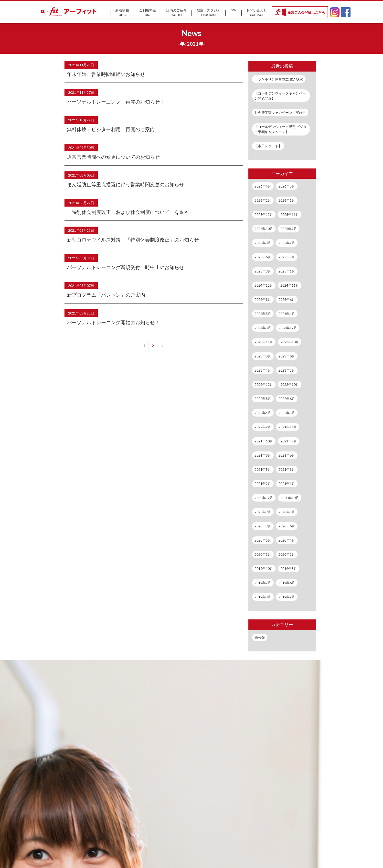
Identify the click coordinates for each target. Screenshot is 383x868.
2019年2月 (287, 597)
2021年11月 (288, 427)
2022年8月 (263, 399)
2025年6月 (263, 257)
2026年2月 (263, 200)
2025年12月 (264, 214)
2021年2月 (263, 484)
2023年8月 (263, 356)
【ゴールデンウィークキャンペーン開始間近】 (280, 96)
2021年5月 (263, 469)
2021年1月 (287, 484)
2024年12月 (264, 285)
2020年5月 (263, 540)
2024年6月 (287, 299)
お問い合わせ (257, 13)
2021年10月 (264, 441)
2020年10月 (290, 498)
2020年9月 (263, 512)
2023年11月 (264, 342)
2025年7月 (287, 243)
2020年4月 (287, 540)
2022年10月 (290, 384)
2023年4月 (263, 370)
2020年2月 (287, 554)
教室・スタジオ (209, 13)
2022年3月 (287, 413)
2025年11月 (290, 214)
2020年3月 (263, 554)
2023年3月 (287, 370)
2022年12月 (264, 384)
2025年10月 (264, 229)
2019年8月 (289, 569)
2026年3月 (287, 186)
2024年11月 (290, 285)
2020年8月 (287, 512)
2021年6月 (287, 455)
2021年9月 (289, 441)
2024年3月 (263, 328)
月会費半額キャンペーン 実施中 (280, 112)
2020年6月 (287, 526)
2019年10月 (264, 569)
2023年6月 (287, 356)
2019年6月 (287, 583)
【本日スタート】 (268, 146)
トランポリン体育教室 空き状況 (279, 79)
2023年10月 (290, 342)
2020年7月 (263, 526)
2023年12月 (288, 328)
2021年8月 (263, 455)
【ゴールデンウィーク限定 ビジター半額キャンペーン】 (281, 129)
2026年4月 (263, 186)
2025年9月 (289, 229)
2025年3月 (263, 271)
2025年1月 (287, 271)
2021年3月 (287, 469)
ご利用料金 (148, 13)
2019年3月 (263, 597)
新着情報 (122, 13)
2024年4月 (287, 314)
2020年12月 (264, 498)
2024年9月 (263, 299)
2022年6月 (287, 399)
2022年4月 (263, 413)
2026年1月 (287, 200)
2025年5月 (287, 257)
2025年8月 (263, 243)
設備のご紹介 (176, 13)
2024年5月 (263, 314)
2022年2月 (263, 427)
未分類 (260, 637)
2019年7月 (263, 583)
